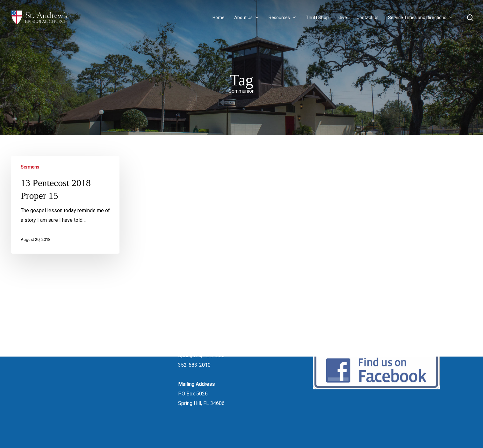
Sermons (30, 167)
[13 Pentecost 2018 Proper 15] (65, 205)
